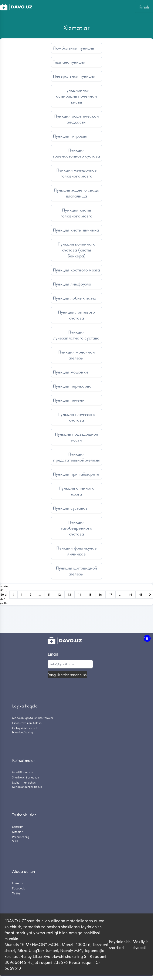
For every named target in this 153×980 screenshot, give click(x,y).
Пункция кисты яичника (76, 230)
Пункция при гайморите (76, 474)
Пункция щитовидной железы (77, 571)
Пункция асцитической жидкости (76, 119)
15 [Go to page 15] (90, 595)
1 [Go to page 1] (22, 595)
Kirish (144, 7)
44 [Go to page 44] (130, 595)
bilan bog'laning (22, 732)
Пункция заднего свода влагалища (76, 193)
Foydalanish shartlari (120, 944)
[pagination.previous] (13, 595)
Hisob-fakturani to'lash (27, 723)
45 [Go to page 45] (141, 595)
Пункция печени (69, 400)
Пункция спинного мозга (76, 491)
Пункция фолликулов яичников (76, 551)
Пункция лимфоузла (72, 284)
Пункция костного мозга (76, 270)
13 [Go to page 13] (69, 595)
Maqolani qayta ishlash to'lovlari (33, 718)
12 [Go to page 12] (59, 595)
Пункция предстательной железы (76, 457)
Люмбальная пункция (74, 48)
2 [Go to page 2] (30, 595)
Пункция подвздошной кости (77, 437)
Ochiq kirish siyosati (25, 728)
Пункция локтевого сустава (76, 315)
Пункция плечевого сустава (76, 417)
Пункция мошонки (70, 372)
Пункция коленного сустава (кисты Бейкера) (76, 250)
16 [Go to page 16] (100, 595)
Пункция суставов (70, 508)
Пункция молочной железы (76, 355)
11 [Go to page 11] (49, 595)
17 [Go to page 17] (111, 595)
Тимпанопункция (69, 62)
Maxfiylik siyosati (141, 944)
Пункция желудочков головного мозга (77, 173)
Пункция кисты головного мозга (76, 213)
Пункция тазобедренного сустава (76, 528)
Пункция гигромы (70, 136)
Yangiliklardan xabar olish (67, 675)
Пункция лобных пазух (74, 298)
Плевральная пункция (74, 76)
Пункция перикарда (72, 386)
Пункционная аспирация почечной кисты (76, 96)
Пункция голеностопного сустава (76, 153)
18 (147, 638)
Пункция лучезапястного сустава (76, 335)
